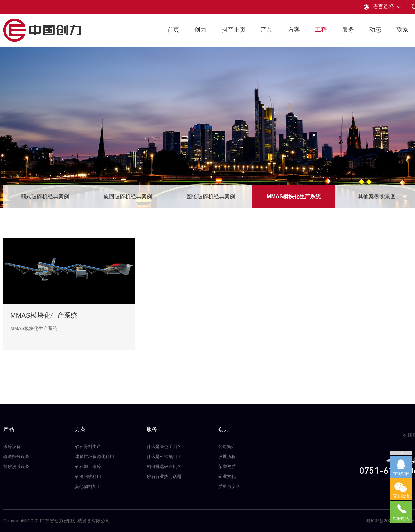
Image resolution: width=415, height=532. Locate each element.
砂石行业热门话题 (164, 477)
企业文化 (227, 477)
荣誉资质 (227, 467)
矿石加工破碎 (88, 467)
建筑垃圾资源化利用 (95, 456)
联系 (402, 30)
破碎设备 (12, 446)
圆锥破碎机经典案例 (211, 196)
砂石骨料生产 (88, 446)
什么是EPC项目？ (164, 456)
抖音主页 (234, 30)
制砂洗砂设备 (16, 467)
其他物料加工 (88, 487)
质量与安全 (229, 487)
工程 (321, 30)
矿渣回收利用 (88, 477)
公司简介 (227, 446)
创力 (200, 30)
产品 (267, 30)
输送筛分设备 (16, 456)
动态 (375, 30)
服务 (348, 30)
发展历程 (227, 456)
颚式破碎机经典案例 (45, 196)
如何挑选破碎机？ (164, 467)
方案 (294, 30)
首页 (173, 30)
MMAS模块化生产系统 (294, 196)
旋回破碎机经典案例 (128, 196)
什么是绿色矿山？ (164, 446)
